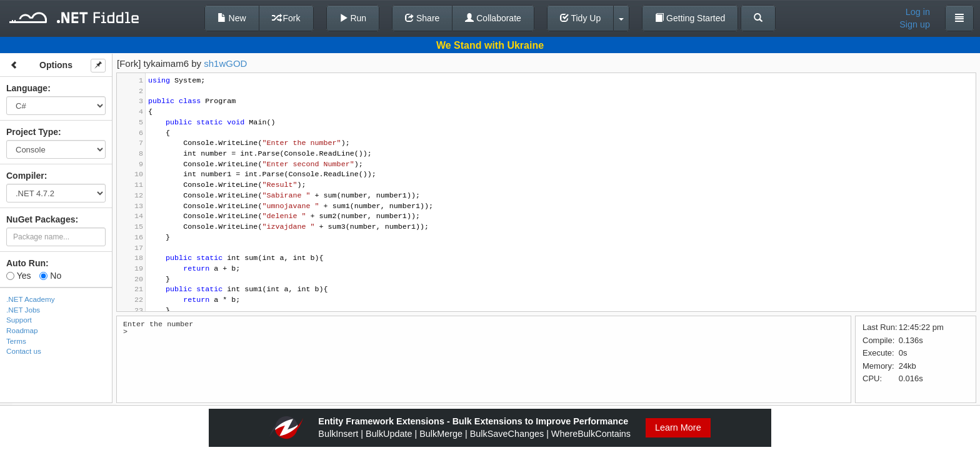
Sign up (915, 24)
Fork (286, 18)
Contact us (24, 351)
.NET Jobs (23, 310)
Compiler (25, 176)
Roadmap (22, 330)
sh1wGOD (225, 63)
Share (422, 18)
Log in (918, 12)
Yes (18, 276)
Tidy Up (580, 18)
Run (353, 18)
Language (27, 88)
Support (19, 320)
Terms (16, 341)
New (232, 18)
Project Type (32, 132)
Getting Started (690, 18)
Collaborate (493, 18)
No (50, 276)
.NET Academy (31, 299)
